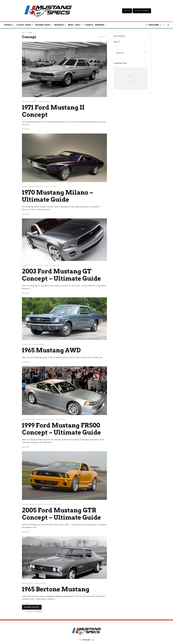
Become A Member (142, 11)
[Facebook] (161, 25)
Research (59, 25)
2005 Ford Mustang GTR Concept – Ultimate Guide (61, 514)
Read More (26, 129)
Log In (127, 11)
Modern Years (43, 25)
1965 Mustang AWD (51, 350)
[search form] (128, 53)
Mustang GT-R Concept (43, 504)
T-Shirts (89, 25)
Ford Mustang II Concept (30, 101)
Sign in (117, 42)
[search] (145, 53)
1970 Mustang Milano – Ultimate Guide (58, 196)
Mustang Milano (40, 186)
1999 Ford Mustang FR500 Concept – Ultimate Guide (61, 429)
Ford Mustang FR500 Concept (32, 419)
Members (100, 25)
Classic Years (24, 25)
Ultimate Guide (51, 186)
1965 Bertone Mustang (56, 589)
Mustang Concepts (45, 101)
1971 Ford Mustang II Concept (53, 111)
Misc (78, 25)
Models (8, 25)
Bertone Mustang (28, 583)
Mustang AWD (27, 344)
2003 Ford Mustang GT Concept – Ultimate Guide (61, 275)
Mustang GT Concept (42, 265)
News (71, 25)
